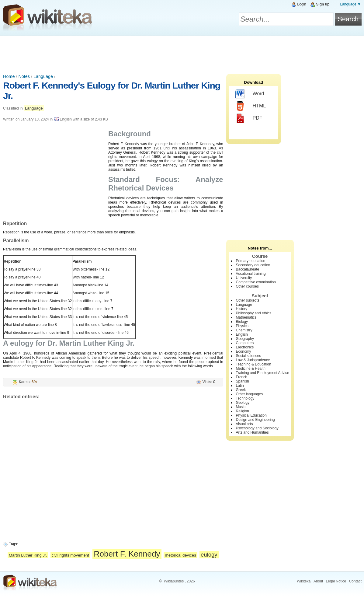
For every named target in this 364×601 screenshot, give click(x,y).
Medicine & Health (251, 369)
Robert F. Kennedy (127, 554)
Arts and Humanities (252, 432)
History (242, 309)
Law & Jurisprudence (253, 360)
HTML (251, 106)
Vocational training (251, 274)
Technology (245, 398)
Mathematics (246, 317)
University (244, 278)
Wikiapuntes (174, 581)
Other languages (250, 394)
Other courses (247, 286)
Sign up (323, 4)
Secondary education (253, 265)
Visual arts (244, 424)
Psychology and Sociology (257, 428)
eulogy (209, 555)
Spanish (243, 381)
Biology (242, 322)
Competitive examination (256, 282)
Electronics (245, 347)
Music (241, 407)
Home (9, 76)
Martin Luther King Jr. (28, 555)
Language (43, 76)
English (242, 334)
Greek (241, 390)
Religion (243, 411)
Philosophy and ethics (254, 313)
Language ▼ (350, 4)
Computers (245, 343)
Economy (244, 351)
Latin (240, 386)
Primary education (251, 261)
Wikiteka (304, 581)
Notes (24, 76)
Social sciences (249, 356)
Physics (242, 326)
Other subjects (248, 300)
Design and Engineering (255, 420)
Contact (355, 581)
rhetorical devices (180, 555)
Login (302, 4)
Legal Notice (336, 581)
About (318, 581)
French (242, 377)
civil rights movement (70, 555)
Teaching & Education (254, 364)
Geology (243, 403)
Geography (245, 339)
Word (250, 94)
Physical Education (251, 415)
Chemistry (244, 330)
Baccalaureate (248, 269)
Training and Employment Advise (263, 373)
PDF (249, 118)
